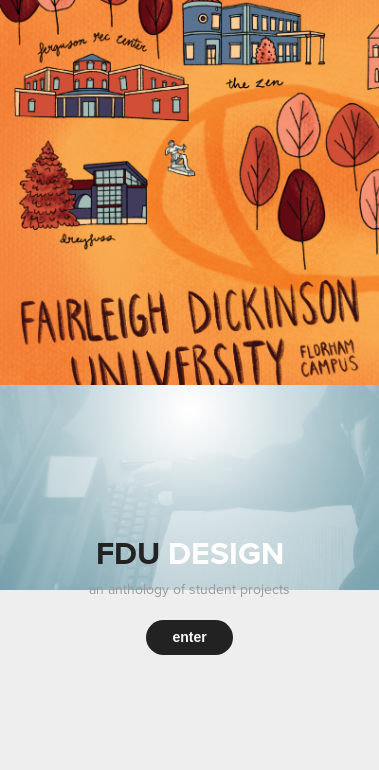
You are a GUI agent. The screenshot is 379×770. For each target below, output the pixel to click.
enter (189, 637)
